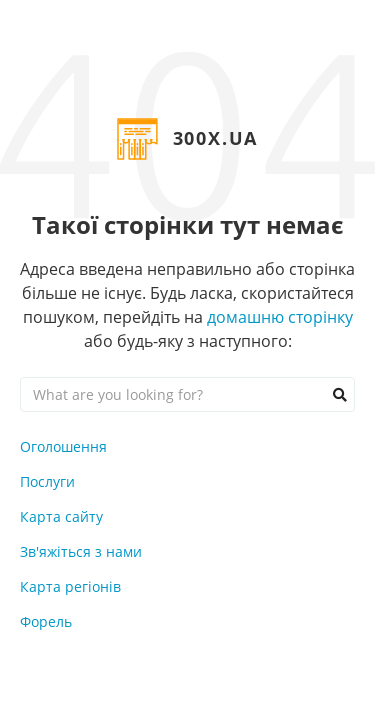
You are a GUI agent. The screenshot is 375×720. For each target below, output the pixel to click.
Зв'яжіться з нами (81, 551)
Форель (46, 621)
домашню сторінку (280, 317)
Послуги (47, 481)
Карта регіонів (70, 586)
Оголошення (63, 446)
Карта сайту (61, 516)
